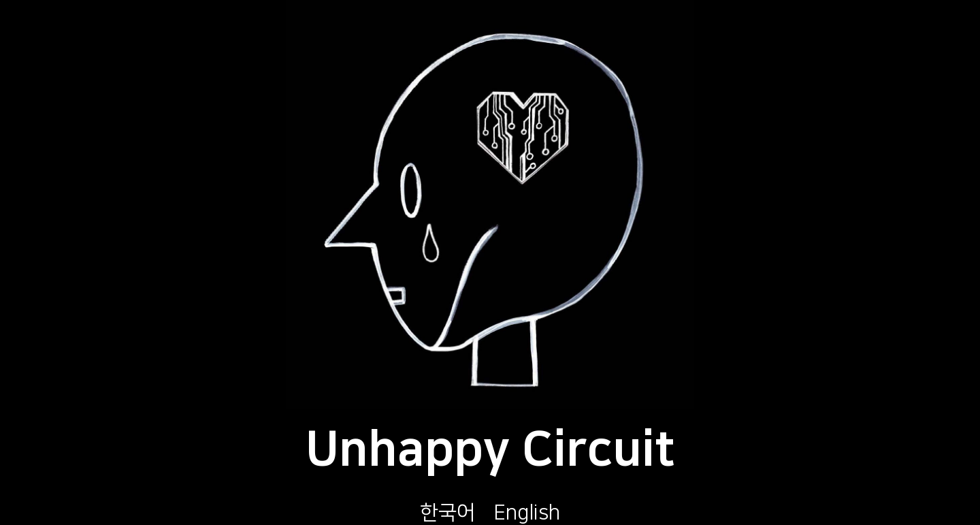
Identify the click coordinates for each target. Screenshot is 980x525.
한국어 (447, 513)
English (527, 513)
